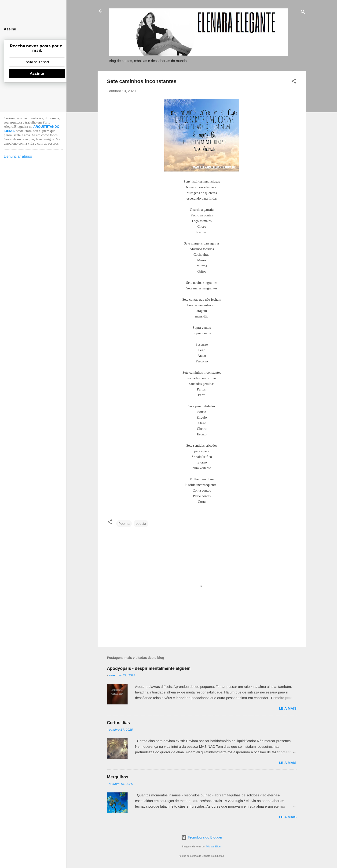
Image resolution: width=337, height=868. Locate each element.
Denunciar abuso (18, 156)
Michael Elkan (214, 846)
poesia (141, 523)
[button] (294, 82)
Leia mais (288, 708)
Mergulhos (118, 777)
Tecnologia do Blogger (202, 837)
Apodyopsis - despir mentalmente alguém (149, 668)
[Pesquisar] (303, 13)
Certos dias (118, 723)
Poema (124, 523)
